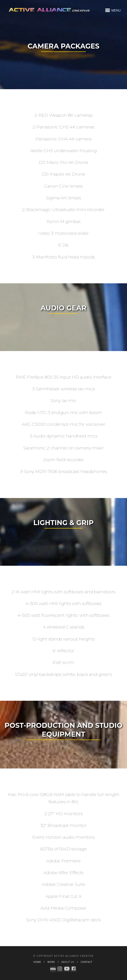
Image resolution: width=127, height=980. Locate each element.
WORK (51, 962)
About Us (68, 962)
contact (87, 962)
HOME (37, 962)
